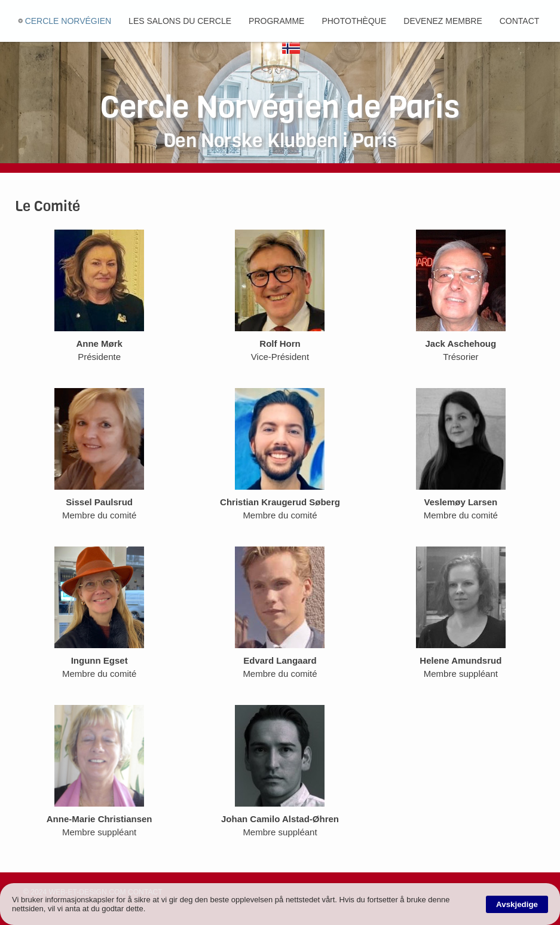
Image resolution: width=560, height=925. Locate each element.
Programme (276, 21)
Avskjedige (517, 904)
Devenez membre (443, 21)
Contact (520, 21)
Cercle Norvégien (68, 21)
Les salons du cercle (180, 21)
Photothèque (354, 21)
